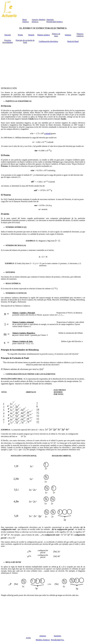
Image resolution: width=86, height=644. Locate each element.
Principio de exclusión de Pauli (25, 41)
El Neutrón (6, 195)
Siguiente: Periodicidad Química (55, 21)
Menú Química (26, 21)
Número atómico (44, 35)
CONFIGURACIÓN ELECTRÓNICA (21, 374)
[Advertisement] (43, 65)
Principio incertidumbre (8, 41)
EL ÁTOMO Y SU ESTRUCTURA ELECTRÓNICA (43, 28)
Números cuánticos (80, 35)
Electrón (8, 35)
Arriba (28, 638)
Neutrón (31, 35)
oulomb (48, 133)
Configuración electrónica (48, 41)
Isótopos (68, 35)
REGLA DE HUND (13, 562)
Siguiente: (57, 636)
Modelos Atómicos (43, 640)
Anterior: (43, 636)
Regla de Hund (73, 41)
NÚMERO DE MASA (14, 245)
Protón (20, 35)
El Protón (5, 155)
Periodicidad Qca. (58, 640)
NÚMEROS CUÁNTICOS (16, 293)
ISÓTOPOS (10, 272)
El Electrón (6, 106)
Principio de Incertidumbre (13, 350)
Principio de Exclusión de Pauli (15, 358)
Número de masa (56, 35)
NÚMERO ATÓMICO (15, 227)
